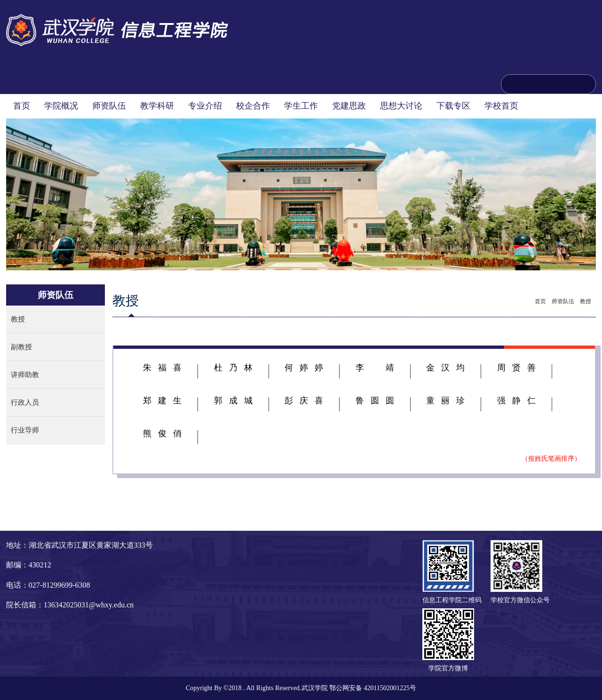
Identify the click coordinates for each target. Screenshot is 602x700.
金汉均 (445, 368)
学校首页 (501, 106)
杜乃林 (233, 368)
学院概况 (61, 106)
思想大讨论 (401, 106)
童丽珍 (445, 401)
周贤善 (516, 368)
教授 (18, 319)
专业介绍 (205, 106)
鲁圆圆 (375, 401)
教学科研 (157, 106)
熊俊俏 (162, 433)
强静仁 (516, 401)
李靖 (375, 368)
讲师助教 (25, 375)
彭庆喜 (304, 401)
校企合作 (253, 106)
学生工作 (301, 106)
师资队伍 (109, 106)
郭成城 (233, 401)
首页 (22, 106)
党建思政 (349, 106)
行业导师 (25, 430)
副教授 (21, 347)
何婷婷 (304, 368)
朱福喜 (162, 368)
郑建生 (162, 401)
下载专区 (453, 106)
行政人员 (25, 402)
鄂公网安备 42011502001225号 (373, 688)
